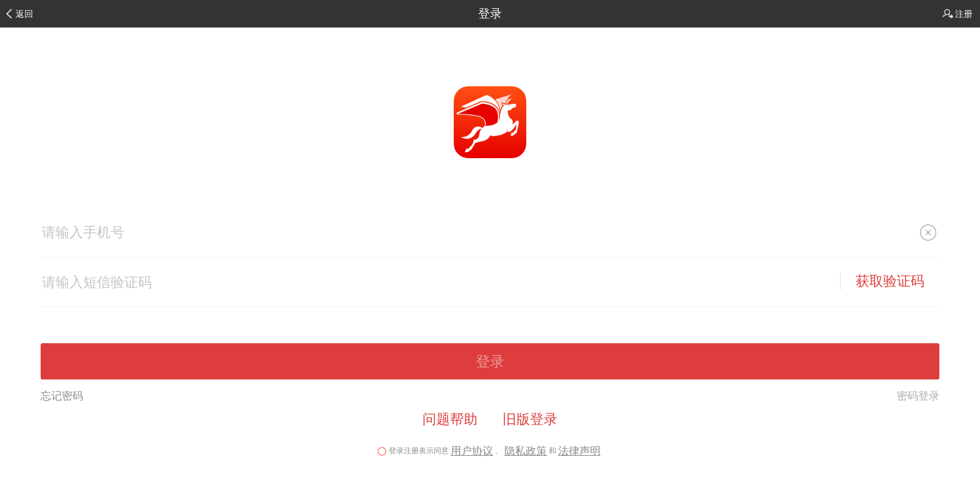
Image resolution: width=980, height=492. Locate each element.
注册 (964, 14)
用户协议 (472, 451)
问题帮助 (450, 419)
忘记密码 (62, 396)
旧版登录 (530, 419)
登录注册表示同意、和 (490, 451)
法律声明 (579, 451)
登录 (490, 13)
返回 (24, 14)
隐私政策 (526, 451)
